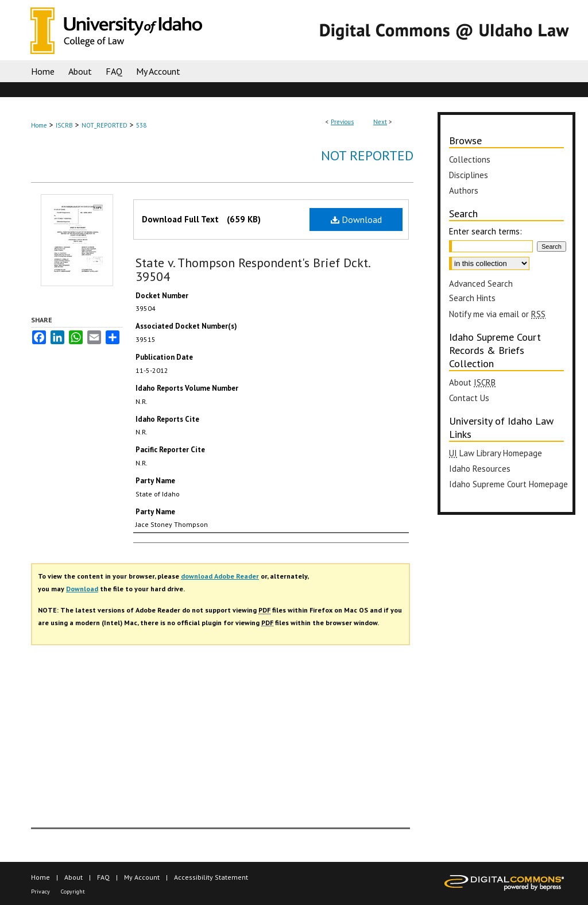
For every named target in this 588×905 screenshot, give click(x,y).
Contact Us (469, 398)
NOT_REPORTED (105, 125)
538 (141, 125)
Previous (342, 122)
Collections (470, 159)
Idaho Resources (480, 469)
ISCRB (64, 125)
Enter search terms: (486, 231)
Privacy (40, 891)
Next (380, 122)
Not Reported (367, 155)
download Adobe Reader (220, 576)
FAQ (103, 877)
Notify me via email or (497, 314)
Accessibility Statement (211, 877)
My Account (142, 877)
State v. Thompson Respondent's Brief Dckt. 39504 (253, 269)
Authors (464, 190)
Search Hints (472, 298)
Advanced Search (481, 284)
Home (39, 125)
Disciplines (469, 175)
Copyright (73, 891)
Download (356, 219)
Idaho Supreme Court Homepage (508, 484)
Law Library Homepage (496, 453)
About (472, 382)
